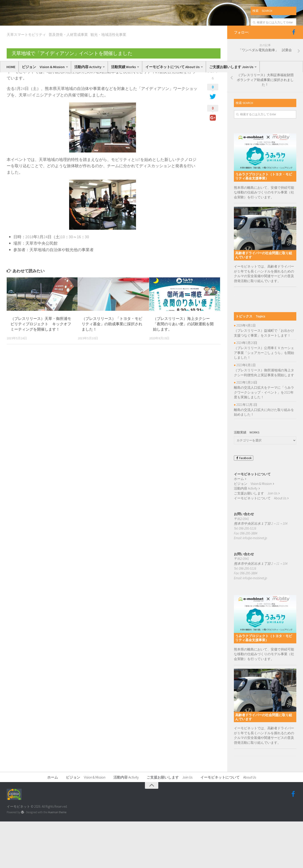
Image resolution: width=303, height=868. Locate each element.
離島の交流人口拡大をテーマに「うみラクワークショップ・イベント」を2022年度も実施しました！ (264, 439)
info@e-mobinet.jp (255, 585)
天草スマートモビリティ (26, 81)
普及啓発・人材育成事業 (68, 81)
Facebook (244, 505)
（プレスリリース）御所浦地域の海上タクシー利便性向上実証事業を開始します (264, 419)
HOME (11, 67)
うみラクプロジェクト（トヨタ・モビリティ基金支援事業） (264, 223)
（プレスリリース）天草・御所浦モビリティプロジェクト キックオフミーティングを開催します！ (41, 371)
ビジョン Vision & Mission (43, 67)
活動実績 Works (123, 67)
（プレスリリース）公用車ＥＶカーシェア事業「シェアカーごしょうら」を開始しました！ (264, 399)
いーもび (17, 110)
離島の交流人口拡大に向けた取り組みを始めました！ (264, 459)
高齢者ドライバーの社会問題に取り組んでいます (264, 302)
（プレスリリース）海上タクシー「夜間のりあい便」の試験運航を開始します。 (183, 371)
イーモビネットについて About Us (172, 67)
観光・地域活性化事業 (108, 81)
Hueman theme (57, 859)
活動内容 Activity (88, 67)
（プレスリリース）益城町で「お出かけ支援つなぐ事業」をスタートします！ (264, 380)
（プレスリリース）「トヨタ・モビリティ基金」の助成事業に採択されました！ (112, 371)
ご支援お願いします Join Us (231, 67)
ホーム (239, 525)
